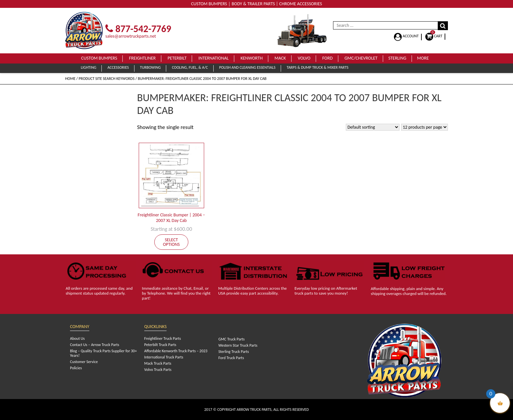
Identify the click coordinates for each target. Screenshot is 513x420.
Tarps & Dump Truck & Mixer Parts (318, 67)
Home (70, 79)
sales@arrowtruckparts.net (131, 36)
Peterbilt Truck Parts (160, 345)
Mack (280, 58)
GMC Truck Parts (231, 339)
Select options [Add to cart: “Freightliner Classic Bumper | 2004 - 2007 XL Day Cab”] (171, 242)
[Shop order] (373, 127)
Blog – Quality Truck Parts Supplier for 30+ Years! (103, 353)
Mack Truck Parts (158, 363)
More (423, 58)
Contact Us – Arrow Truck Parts (95, 345)
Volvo (304, 58)
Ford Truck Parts (231, 358)
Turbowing (150, 67)
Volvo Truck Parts (158, 370)
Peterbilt (177, 58)
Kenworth (252, 58)
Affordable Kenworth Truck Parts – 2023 (176, 351)
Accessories (118, 67)
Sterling (397, 58)
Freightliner (142, 58)
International (213, 58)
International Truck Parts (164, 357)
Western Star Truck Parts (238, 345)
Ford (327, 58)
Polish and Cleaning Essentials (247, 67)
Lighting (88, 67)
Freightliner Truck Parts (163, 338)
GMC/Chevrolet (361, 58)
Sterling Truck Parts (233, 352)
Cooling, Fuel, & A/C (190, 67)
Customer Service (84, 362)
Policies (76, 368)
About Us (77, 338)
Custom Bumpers (99, 58)
